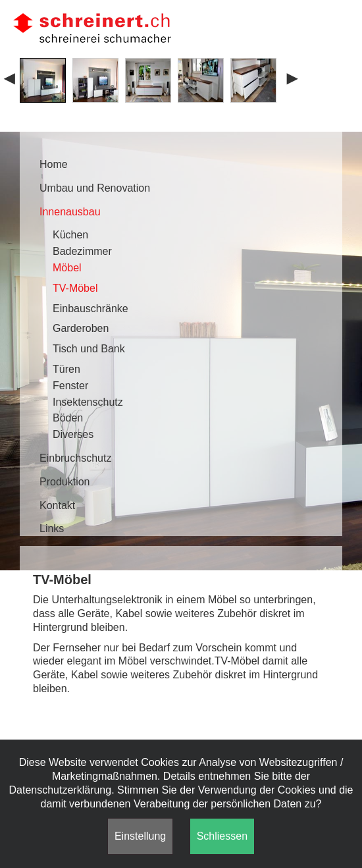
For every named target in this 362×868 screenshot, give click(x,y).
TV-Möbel (75, 288)
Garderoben (81, 328)
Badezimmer (82, 251)
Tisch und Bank (89, 349)
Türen (66, 369)
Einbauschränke (90, 309)
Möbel (67, 268)
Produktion (65, 482)
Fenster (70, 386)
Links (52, 529)
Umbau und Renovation (95, 188)
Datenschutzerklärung (61, 790)
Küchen (70, 235)
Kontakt (57, 505)
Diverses (73, 434)
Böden (68, 418)
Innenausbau (70, 212)
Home (54, 164)
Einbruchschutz (75, 458)
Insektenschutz (88, 402)
